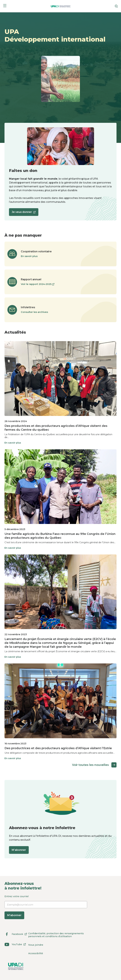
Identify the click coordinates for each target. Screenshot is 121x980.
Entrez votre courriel (46, 907)
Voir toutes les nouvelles (94, 765)
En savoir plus (29, 256)
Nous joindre (36, 945)
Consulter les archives (34, 312)
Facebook (16, 934)
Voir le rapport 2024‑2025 (38, 284)
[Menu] (5, 6)
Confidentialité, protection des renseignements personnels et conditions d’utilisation (56, 935)
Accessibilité (36, 953)
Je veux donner (24, 213)
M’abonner (19, 850)
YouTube (16, 944)
